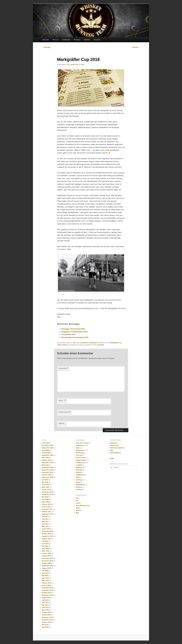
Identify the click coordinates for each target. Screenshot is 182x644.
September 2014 (48, 595)
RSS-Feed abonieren (117, 448)
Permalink (101, 345)
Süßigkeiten (80, 475)
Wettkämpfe (66, 40)
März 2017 (45, 526)
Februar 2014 (46, 612)
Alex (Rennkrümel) (82, 505)
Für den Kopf (80, 458)
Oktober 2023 (47, 460)
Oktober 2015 (47, 563)
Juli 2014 (45, 600)
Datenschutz (114, 445)
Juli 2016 (45, 541)
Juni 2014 (45, 603)
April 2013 (45, 627)
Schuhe (79, 472)
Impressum (114, 443)
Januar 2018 (46, 507)
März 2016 (45, 551)
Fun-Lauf (79, 455)
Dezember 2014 (47, 588)
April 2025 (45, 450)
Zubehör (79, 490)
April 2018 (45, 499)
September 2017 (48, 514)
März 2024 (45, 458)
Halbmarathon (81, 460)
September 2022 (48, 467)
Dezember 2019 (47, 472)
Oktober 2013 (47, 622)
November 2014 (47, 590)
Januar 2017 (46, 529)
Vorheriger (46, 47)
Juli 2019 (45, 480)
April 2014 (45, 607)
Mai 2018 (45, 497)
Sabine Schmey (62, 345)
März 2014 (45, 610)
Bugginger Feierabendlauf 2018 (74, 332)
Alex (83, 65)
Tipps (78, 477)
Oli (77, 501)
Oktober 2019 (47, 475)
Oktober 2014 (47, 593)
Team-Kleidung (115, 453)
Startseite (46, 40)
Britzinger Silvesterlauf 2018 (73, 329)
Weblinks (87, 40)
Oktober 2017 (47, 512)
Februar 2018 (46, 504)
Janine (78, 503)
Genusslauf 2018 (68, 334)
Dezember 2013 (47, 617)
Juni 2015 (45, 573)
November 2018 (47, 492)
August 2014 (46, 598)
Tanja (78, 508)
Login (112, 458)
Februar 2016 (46, 553)
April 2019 (45, 485)
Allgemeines (80, 445)
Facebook (97, 40)
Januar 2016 (46, 556)
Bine (77, 513)
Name (62, 401)
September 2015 (48, 566)
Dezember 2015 (47, 558)
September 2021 (48, 470)
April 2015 (45, 578)
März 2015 (45, 580)
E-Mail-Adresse (65, 412)
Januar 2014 (46, 615)
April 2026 (45, 443)
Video (78, 482)
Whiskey (79, 487)
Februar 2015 (46, 583)
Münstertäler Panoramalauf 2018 (75, 337)
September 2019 (48, 477)
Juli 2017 (45, 517)
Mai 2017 (45, 522)
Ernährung (80, 453)
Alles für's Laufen (82, 443)
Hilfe (111, 450)
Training (79, 480)
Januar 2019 (46, 490)
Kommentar (63, 369)
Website (61, 423)
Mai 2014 (45, 605)
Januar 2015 (46, 585)
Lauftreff (79, 465)
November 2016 (47, 531)
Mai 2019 (45, 482)
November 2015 (47, 561)
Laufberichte (84, 343)
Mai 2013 (45, 625)
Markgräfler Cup (116, 343)
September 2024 (48, 455)
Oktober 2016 (47, 534)
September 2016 (48, 536)
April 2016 (45, 548)
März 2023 (45, 465)
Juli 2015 (45, 571)
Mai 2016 (45, 546)
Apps (78, 448)
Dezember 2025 (47, 445)
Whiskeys (77, 40)
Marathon (79, 467)
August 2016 (46, 539)
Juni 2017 (45, 519)
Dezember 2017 (47, 509)
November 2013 (47, 620)
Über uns (56, 40)
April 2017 (45, 524)
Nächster (136, 47)
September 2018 (48, 494)
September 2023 (48, 463)
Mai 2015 (45, 575)
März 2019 (45, 487)
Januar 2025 (46, 453)
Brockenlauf (80, 450)
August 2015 (46, 568)
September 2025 (48, 448)
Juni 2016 (45, 544)
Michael (79, 510)
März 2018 (45, 502)
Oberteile (79, 470)
